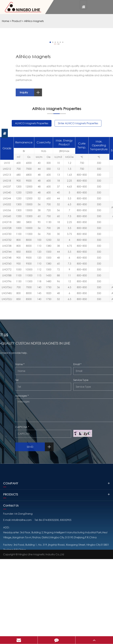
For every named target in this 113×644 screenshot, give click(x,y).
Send (87, 524)
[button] (46, 119)
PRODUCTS (56, 602)
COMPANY (56, 591)
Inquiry (78, 170)
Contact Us (11, 613)
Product (17, 21)
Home (5, 21)
